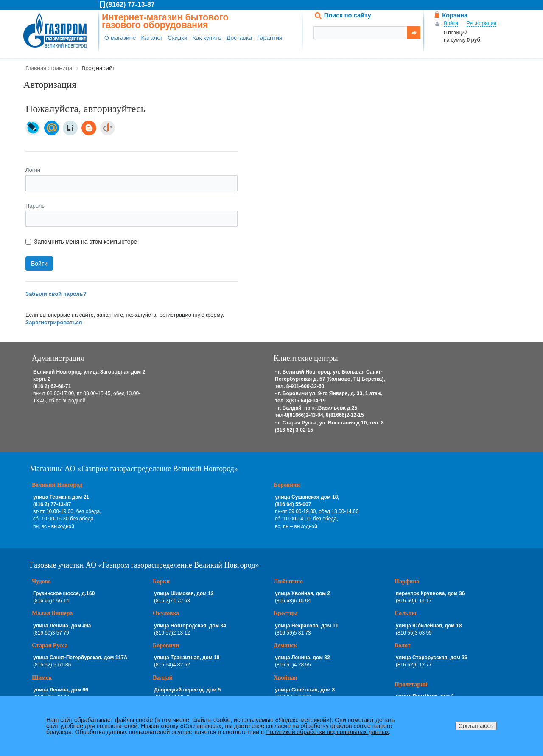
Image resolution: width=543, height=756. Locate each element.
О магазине (120, 38)
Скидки (177, 38)
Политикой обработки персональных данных (327, 732)
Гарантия (270, 38)
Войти (451, 23)
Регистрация (481, 23)
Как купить (207, 38)
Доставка (239, 38)
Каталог (152, 38)
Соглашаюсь (476, 726)
